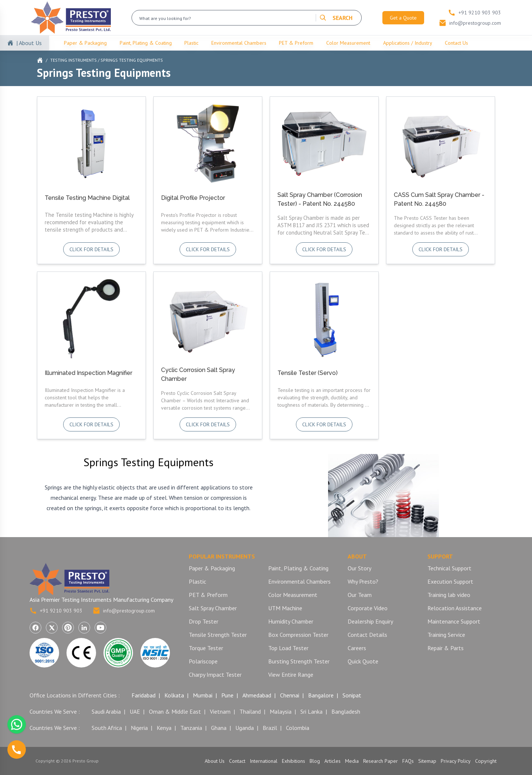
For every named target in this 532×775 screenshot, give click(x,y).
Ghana (219, 728)
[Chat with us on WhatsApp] (17, 724)
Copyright (486, 761)
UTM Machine (285, 608)
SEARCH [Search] (336, 18)
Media (352, 761)
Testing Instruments (74, 60)
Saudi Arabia (106, 711)
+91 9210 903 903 (56, 611)
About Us (215, 761)
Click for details (91, 249)
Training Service (446, 635)
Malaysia (281, 711)
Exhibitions (294, 761)
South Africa (107, 728)
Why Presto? (363, 581)
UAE (135, 711)
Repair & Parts (446, 648)
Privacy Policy (456, 761)
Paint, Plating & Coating (146, 43)
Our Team (360, 595)
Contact (237, 761)
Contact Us (456, 43)
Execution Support (450, 581)
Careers (357, 648)
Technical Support (449, 568)
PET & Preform (296, 43)
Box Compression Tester (298, 635)
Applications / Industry (408, 43)
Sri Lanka (311, 711)
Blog (315, 761)
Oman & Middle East (175, 711)
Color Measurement (348, 43)
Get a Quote (403, 18)
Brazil (270, 728)
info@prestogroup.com (124, 611)
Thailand (250, 711)
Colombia (298, 728)
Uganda (245, 728)
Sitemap (427, 761)
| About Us (29, 43)
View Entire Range (291, 675)
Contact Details (367, 635)
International (264, 761)
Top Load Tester (288, 648)
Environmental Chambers (239, 43)
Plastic (191, 43)
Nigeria (139, 728)
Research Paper (381, 761)
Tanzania (191, 728)
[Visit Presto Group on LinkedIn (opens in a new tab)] (84, 628)
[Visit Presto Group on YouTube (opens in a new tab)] (100, 628)
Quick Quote (363, 661)
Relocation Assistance (455, 608)
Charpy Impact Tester (215, 675)
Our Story (359, 568)
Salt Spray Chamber (213, 608)
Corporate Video (368, 608)
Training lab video (449, 595)
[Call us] (17, 750)
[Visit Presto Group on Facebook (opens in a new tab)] (35, 628)
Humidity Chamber (291, 621)
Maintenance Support (454, 621)
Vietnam (220, 711)
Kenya (164, 728)
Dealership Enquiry (370, 621)
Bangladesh (346, 711)
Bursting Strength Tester (299, 661)
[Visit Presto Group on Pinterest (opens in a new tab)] (68, 628)
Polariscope (203, 661)
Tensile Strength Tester (218, 635)
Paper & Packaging (85, 43)
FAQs (408, 761)
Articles (332, 761)
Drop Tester (204, 621)
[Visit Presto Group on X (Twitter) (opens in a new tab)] (52, 628)
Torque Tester (206, 648)
